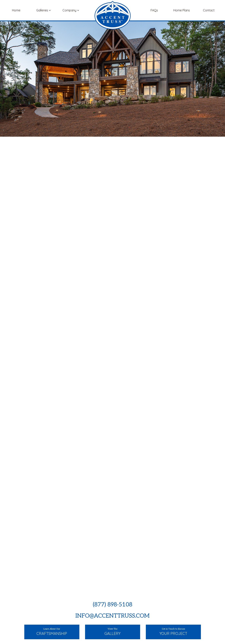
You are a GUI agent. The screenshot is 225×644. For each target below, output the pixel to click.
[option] (113, 316)
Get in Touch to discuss (173, 632)
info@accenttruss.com (113, 616)
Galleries (43, 10)
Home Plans (182, 10)
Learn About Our (52, 632)
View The (113, 632)
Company (71, 10)
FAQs (154, 10)
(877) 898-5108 (113, 605)
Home (16, 10)
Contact (209, 10)
